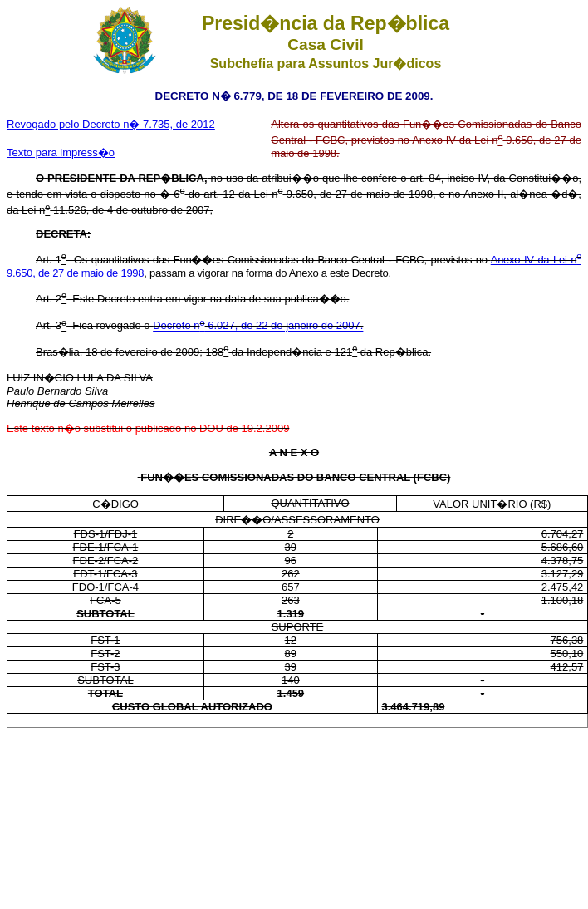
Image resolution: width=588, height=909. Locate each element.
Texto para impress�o (61, 152)
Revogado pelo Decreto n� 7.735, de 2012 (111, 124)
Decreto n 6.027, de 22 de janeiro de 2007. (258, 326)
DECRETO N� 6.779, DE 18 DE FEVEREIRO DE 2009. (294, 96)
